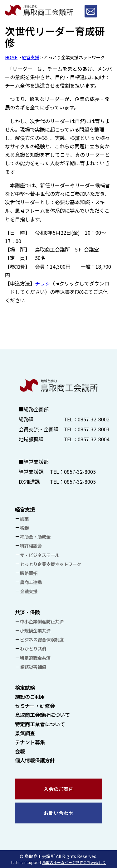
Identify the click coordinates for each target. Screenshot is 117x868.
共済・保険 (27, 612)
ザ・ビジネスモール (40, 555)
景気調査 (25, 733)
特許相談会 (31, 546)
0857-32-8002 (94, 419)
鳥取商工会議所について (42, 715)
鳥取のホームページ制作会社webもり (74, 862)
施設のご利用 (30, 697)
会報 (20, 751)
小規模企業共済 (35, 630)
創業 (24, 518)
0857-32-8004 (94, 439)
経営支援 (31, 57)
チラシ (42, 283)
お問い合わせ (59, 813)
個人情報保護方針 (35, 760)
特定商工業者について (40, 724)
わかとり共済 (33, 648)
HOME (11, 57)
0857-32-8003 (94, 429)
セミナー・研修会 (35, 706)
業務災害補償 (33, 667)
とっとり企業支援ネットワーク (51, 564)
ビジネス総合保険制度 (42, 639)
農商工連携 (31, 582)
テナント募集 (30, 742)
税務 (24, 528)
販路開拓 (29, 573)
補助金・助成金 (35, 537)
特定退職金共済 (35, 658)
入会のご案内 (59, 789)
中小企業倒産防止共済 (42, 621)
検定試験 (25, 688)
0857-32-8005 (80, 472)
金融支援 (29, 591)
